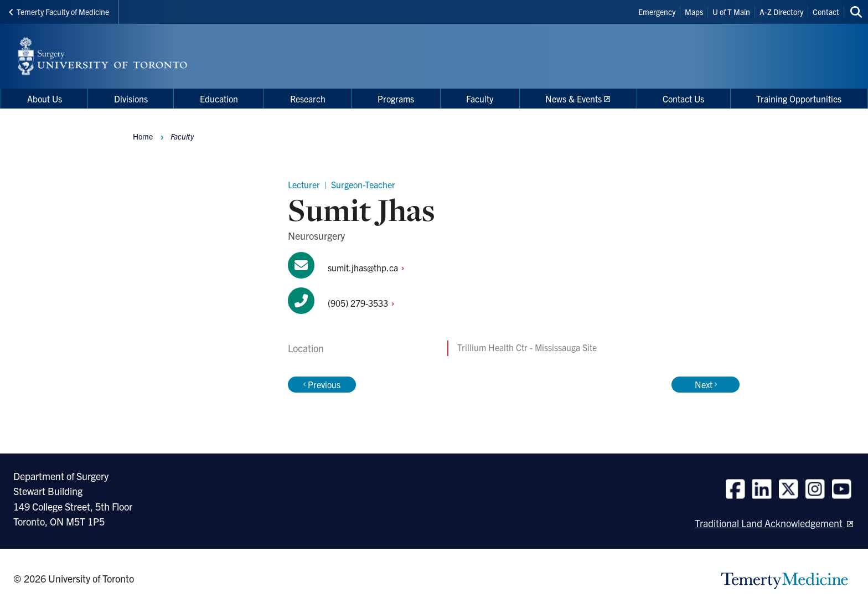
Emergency (657, 12)
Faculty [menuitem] (480, 99)
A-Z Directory (781, 12)
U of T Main (731, 12)
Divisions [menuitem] (131, 99)
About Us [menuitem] (45, 99)
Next (706, 384)
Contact (826, 12)
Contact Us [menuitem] (683, 99)
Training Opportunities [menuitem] (799, 99)
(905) (364, 303)
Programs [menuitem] (396, 99)
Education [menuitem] (219, 99)
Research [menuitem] (308, 99)
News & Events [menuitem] (573, 99)
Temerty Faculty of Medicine (59, 12)
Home (143, 136)
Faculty (182, 136)
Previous (322, 384)
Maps (694, 12)
